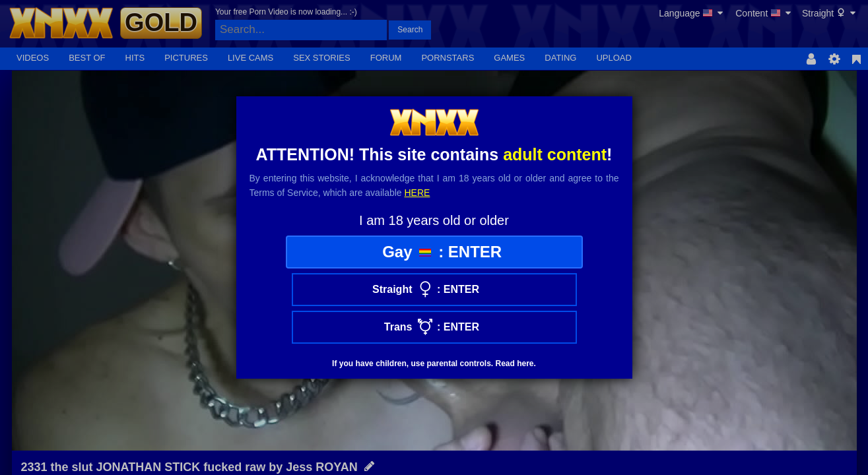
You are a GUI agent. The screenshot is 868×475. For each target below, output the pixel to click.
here (417, 193)
